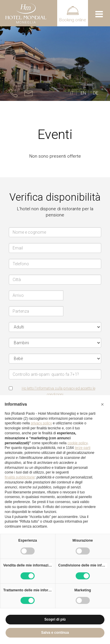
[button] (102, 404)
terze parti (83, 448)
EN (83, 93)
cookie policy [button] (77, 443)
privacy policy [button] (41, 423)
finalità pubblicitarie (20, 477)
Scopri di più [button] (55, 619)
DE (96, 93)
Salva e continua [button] (55, 633)
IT (72, 93)
